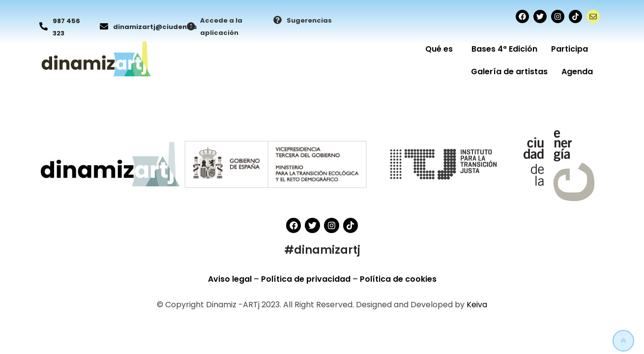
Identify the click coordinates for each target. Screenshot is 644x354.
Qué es (441, 49)
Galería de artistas (509, 72)
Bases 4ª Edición (504, 49)
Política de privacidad (307, 279)
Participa (572, 49)
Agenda (577, 72)
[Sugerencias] (278, 21)
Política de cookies (398, 279)
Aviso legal (231, 279)
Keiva (477, 305)
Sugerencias (309, 20)
